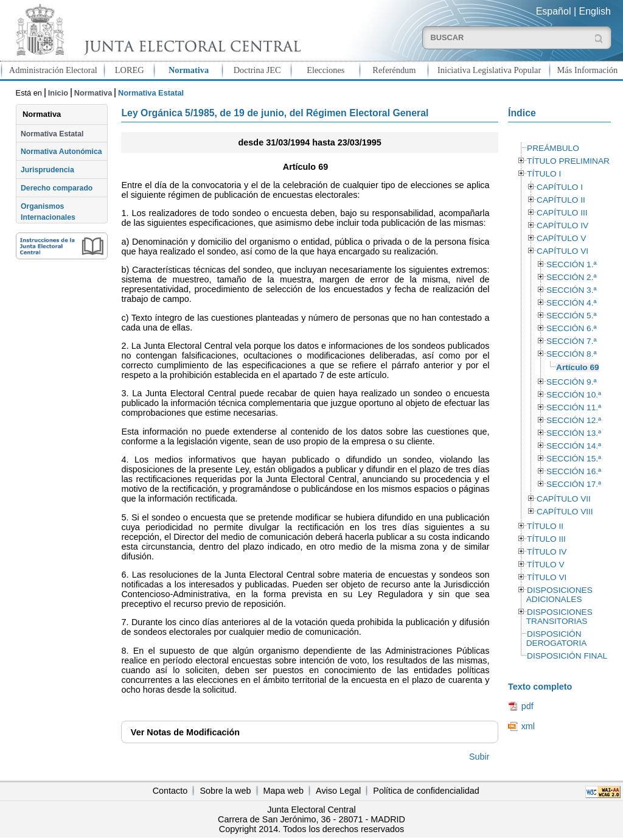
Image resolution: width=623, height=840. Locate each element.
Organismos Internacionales (48, 212)
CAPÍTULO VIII (565, 512)
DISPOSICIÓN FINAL (567, 656)
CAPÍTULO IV (562, 226)
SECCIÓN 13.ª (574, 433)
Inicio (58, 93)
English (595, 11)
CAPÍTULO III (562, 213)
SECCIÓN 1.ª (571, 264)
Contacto (170, 791)
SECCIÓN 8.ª (571, 354)
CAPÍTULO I (560, 187)
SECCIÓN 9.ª (571, 382)
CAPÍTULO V (561, 238)
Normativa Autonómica (61, 152)
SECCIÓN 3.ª (571, 290)
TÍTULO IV (547, 552)
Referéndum (394, 70)
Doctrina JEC (257, 70)
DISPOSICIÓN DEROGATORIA (557, 639)
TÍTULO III (546, 539)
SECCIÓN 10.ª (574, 395)
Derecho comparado (57, 188)
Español (554, 11)
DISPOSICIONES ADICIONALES (559, 595)
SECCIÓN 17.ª (574, 484)
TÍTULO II (545, 526)
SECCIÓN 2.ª (571, 277)
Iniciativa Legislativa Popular (489, 70)
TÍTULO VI (547, 577)
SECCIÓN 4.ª (571, 303)
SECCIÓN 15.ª (574, 459)
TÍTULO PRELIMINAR (568, 161)
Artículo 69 (578, 367)
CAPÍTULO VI (562, 251)
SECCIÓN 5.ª (571, 316)
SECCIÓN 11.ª (574, 408)
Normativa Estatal (52, 134)
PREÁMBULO (553, 148)
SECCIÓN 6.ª (571, 328)
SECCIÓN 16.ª (574, 471)
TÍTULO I (544, 174)
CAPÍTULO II (561, 200)
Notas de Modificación (185, 732)
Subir (479, 757)
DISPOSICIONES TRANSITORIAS (559, 617)
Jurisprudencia (47, 170)
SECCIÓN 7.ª (571, 341)
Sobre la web (225, 791)
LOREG (130, 70)
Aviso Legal (338, 791)
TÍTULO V (545, 565)
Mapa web (284, 791)
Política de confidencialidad (426, 791)
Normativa (189, 70)
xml (528, 726)
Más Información (588, 70)
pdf (527, 706)
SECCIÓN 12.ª (574, 420)
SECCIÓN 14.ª (574, 446)
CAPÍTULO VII (564, 499)
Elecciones (325, 70)
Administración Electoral (53, 70)
